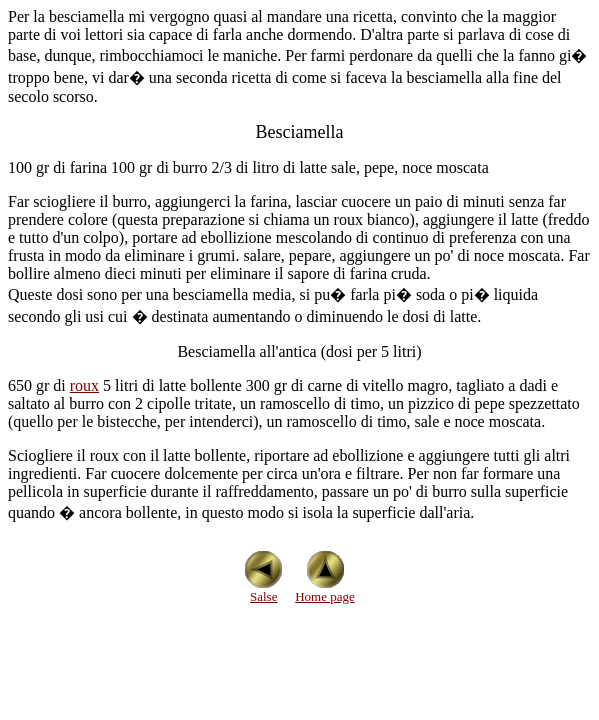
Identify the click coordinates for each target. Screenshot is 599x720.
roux (84, 385)
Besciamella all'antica (246, 351)
